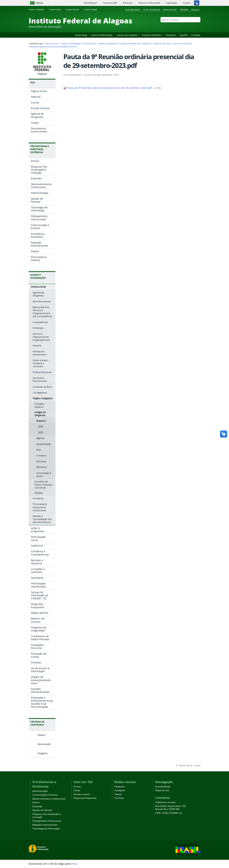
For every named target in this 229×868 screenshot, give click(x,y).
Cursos (77, 787)
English (195, 10)
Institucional (89, 44)
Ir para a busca (74, 9)
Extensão (37, 806)
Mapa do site (170, 10)
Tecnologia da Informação (46, 829)
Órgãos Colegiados (108, 44)
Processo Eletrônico (152, 35)
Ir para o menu (56, 9)
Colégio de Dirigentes (130, 44)
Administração (40, 791)
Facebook (181, 27)
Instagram (190, 27)
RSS (199, 27)
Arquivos (147, 44)
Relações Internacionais (45, 825)
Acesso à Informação (102, 35)
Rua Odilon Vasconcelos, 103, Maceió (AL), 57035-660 (171, 808)
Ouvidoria (171, 35)
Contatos (196, 35)
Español (185, 10)
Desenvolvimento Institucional (49, 799)
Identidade (44, 744)
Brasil (40, 3)
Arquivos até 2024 (162, 44)
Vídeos (42, 735)
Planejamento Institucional (47, 821)
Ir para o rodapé (92, 9)
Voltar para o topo (190, 765)
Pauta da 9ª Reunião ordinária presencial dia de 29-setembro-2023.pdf (108, 88)
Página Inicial (52, 44)
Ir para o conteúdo (38, 9)
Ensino (36, 803)
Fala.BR (183, 35)
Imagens (43, 753)
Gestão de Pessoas (42, 810)
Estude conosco (82, 794)
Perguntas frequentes (85, 798)
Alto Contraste (152, 10)
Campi (77, 790)
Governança (81, 35)
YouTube (185, 27)
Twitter (194, 27)
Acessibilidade (132, 10)
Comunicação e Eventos (45, 795)
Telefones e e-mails (165, 802)
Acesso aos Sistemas (127, 35)
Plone (75, 864)
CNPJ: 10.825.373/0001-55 (169, 813)
